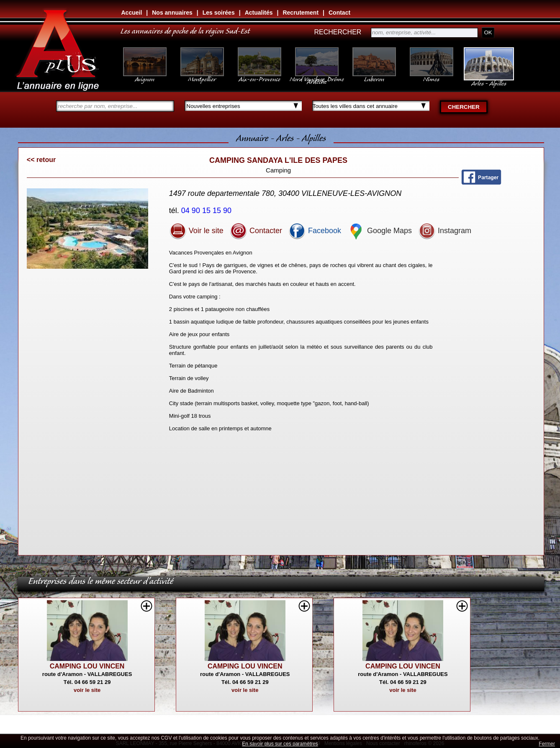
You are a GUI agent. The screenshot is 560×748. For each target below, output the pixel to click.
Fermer (547, 744)
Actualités (259, 13)
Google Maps (380, 231)
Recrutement (301, 13)
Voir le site (196, 231)
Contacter (256, 231)
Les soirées (219, 13)
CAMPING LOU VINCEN (87, 666)
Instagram (445, 231)
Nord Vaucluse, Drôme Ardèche (317, 76)
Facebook (315, 231)
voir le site (87, 690)
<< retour (41, 160)
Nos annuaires (172, 13)
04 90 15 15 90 (207, 211)
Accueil (132, 13)
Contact (339, 13)
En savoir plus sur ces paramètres (280, 744)
